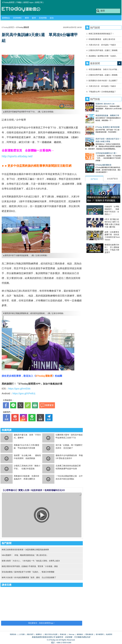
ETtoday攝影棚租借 (103, 165)
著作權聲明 (100, 634)
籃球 (34, 18)
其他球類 (43, 18)
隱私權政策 (89, 634)
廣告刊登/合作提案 (51, 634)
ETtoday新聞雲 (8, 2)
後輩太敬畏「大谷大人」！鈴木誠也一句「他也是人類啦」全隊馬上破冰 (31, 561)
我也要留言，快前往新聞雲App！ (42, 623)
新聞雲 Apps (28, 2)
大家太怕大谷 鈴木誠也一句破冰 (102, 45)
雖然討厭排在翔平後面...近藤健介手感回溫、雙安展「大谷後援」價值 (30, 566)
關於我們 (30, 634)
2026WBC (17, 18)
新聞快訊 (6, 18)
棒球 (27, 18)
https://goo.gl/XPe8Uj (24, 393)
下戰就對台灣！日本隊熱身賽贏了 (102, 92)
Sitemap (72, 634)
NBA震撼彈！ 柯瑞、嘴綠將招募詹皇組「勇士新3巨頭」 (25, 555)
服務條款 (80, 634)
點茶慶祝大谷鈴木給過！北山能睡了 (103, 81)
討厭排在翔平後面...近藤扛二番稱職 (103, 50)
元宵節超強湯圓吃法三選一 (106, 153)
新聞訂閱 (39, 2)
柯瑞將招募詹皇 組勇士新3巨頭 (102, 39)
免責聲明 (109, 634)
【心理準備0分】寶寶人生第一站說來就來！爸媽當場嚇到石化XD (33, 490)
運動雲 (23, 9)
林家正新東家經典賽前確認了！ (101, 34)
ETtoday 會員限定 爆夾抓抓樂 (108, 127)
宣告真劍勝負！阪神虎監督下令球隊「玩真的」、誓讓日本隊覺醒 (28, 572)
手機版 (19, 2)
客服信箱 (63, 634)
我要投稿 (13, 634)
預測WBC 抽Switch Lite (105, 104)
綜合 (52, 18)
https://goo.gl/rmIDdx (19, 389)
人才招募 (22, 634)
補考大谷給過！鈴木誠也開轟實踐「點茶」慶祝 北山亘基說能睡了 (29, 577)
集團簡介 (39, 634)
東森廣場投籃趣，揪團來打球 (107, 115)
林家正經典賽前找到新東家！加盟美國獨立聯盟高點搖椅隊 (25, 550)
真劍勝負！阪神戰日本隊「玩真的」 (103, 56)
